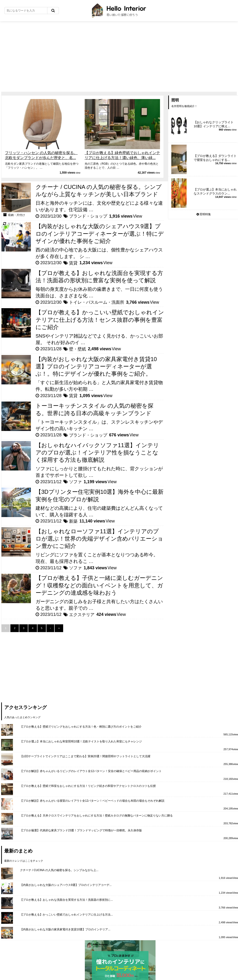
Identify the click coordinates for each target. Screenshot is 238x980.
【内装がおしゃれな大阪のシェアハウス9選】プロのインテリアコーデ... (66, 885)
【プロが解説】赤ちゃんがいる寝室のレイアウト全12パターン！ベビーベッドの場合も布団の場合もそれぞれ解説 (92, 801)
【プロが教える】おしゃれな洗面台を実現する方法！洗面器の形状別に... (66, 900)
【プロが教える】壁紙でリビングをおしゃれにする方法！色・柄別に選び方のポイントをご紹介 (81, 727)
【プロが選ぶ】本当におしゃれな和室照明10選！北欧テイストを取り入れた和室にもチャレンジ (81, 741)
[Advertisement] (119, 56)
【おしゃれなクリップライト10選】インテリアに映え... (214, 124)
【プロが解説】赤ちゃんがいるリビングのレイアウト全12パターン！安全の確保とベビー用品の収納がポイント (91, 771)
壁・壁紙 (78, 349)
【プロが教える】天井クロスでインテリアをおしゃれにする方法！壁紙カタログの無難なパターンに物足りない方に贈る (96, 816)
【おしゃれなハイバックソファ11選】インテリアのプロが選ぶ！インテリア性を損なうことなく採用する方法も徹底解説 (97, 452)
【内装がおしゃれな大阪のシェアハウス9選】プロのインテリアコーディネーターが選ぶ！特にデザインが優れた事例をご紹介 (100, 233)
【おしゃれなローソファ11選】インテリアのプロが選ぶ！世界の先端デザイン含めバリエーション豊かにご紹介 (99, 539)
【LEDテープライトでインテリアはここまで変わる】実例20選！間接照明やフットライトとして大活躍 (85, 756)
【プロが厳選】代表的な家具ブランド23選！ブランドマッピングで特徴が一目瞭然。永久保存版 (81, 830)
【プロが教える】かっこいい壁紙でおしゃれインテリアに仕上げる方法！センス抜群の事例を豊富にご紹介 (100, 320)
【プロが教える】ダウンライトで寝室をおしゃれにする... (215, 158)
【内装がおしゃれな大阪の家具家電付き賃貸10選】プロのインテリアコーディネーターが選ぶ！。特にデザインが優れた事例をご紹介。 (96, 366)
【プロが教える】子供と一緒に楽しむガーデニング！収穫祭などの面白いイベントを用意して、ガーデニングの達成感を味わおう (99, 585)
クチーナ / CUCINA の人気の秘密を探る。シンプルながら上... (59, 870)
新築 (73, 521)
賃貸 (73, 263)
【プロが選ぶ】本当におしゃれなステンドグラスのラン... (215, 191)
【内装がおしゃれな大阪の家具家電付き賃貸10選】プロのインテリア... (65, 929)
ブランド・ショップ (88, 216)
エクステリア (82, 615)
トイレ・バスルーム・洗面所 (97, 302)
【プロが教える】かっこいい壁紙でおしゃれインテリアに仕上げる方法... (66, 915)
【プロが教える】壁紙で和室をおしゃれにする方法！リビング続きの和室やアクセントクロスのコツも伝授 (88, 786)
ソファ (75, 482)
